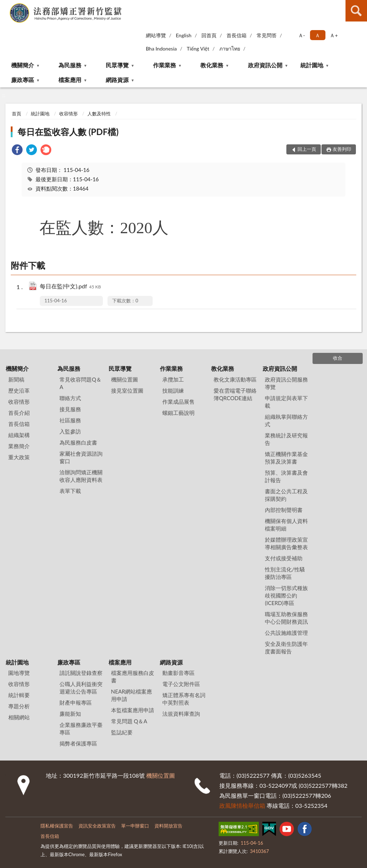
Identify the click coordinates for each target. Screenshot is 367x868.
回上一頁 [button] (307, 149)
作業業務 (165, 65)
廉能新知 (70, 714)
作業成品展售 (178, 402)
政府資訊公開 (265, 65)
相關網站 (19, 717)
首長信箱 (237, 35)
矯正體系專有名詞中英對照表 (184, 699)
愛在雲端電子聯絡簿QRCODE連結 (235, 394)
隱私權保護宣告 (57, 826)
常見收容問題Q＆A (80, 383)
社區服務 (70, 420)
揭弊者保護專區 (78, 743)
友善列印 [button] (342, 149)
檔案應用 (70, 80)
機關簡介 (23, 65)
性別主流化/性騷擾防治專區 (285, 573)
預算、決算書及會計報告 (286, 476)
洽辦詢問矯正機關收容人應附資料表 (81, 476)
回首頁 (209, 35)
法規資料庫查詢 (181, 714)
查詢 (356, 11)
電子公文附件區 (181, 684)
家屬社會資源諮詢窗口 (81, 457)
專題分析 (19, 706)
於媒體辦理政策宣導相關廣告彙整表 (286, 543)
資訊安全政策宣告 (97, 826)
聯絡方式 (70, 398)
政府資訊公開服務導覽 (286, 383)
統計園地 (312, 65)
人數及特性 (99, 114)
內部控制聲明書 (284, 510)
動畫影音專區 (178, 673)
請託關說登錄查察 (81, 673)
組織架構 (19, 435)
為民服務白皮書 (78, 442)
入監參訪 (70, 431)
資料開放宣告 (168, 826)
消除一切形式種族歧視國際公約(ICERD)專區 (286, 595)
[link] (17, 151)
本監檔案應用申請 (133, 710)
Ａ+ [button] (334, 35)
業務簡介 (19, 446)
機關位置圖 (125, 379)
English (183, 35)
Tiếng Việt (198, 49)
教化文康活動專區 (235, 379)
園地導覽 (19, 673)
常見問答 (267, 35)
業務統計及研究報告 (286, 439)
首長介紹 (19, 413)
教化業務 (212, 65)
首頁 (16, 114)
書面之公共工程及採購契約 (286, 495)
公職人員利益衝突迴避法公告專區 (81, 688)
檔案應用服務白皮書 (133, 677)
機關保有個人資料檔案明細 (286, 525)
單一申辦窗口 (135, 826)
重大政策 (19, 457)
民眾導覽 (117, 65)
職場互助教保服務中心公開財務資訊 (286, 618)
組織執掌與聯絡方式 (286, 420)
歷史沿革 (19, 390)
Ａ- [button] (302, 35)
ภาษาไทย (230, 49)
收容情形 (68, 114)
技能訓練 (173, 390)
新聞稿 (16, 379)
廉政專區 (23, 80)
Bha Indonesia (161, 49)
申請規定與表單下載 (286, 402)
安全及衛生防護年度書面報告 (286, 648)
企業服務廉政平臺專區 (81, 728)
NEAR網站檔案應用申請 (132, 695)
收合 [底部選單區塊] (338, 358)
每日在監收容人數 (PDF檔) (68, 132)
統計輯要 (19, 695)
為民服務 (70, 65)
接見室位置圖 (127, 390)
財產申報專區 (76, 702)
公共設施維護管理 (286, 633)
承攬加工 (173, 379)
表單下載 (70, 491)
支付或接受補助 (284, 558)
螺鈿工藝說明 (178, 413)
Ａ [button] (318, 35)
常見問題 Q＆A (129, 721)
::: (6, 5)
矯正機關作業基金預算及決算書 (286, 458)
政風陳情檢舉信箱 (242, 805)
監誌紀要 (122, 732)
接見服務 (70, 409)
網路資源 (117, 80)
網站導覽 (156, 35)
